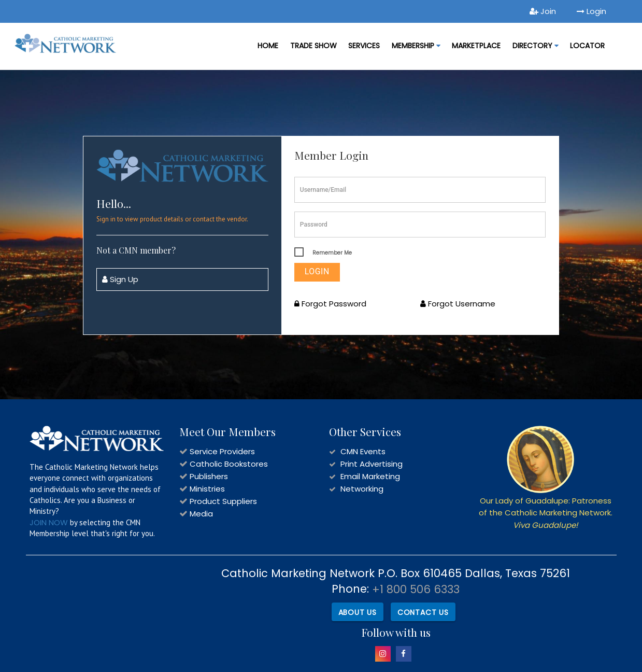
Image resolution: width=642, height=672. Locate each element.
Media (201, 514)
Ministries (207, 489)
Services (364, 46)
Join (543, 11)
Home (268, 46)
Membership (416, 46)
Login (591, 11)
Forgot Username (458, 304)
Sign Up (120, 279)
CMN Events (363, 451)
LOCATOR (587, 46)
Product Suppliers (223, 501)
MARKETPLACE (476, 46)
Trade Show (313, 46)
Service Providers (222, 451)
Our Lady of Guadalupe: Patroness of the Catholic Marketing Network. (546, 513)
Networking (362, 489)
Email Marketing (370, 476)
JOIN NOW (49, 522)
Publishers (209, 476)
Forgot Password (330, 304)
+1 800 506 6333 (416, 589)
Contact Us (423, 612)
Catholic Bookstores (229, 464)
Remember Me (332, 253)
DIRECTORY (536, 46)
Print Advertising (372, 464)
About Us (357, 612)
